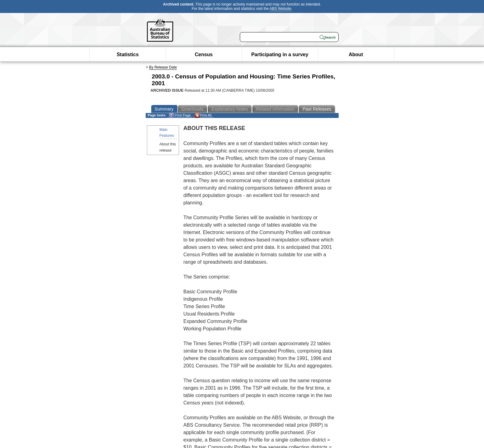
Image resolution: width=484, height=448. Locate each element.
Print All (203, 115)
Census (204, 54)
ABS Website (280, 9)
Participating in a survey (280, 54)
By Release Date (163, 67)
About (356, 54)
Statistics (128, 54)
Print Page (180, 115)
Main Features (167, 133)
